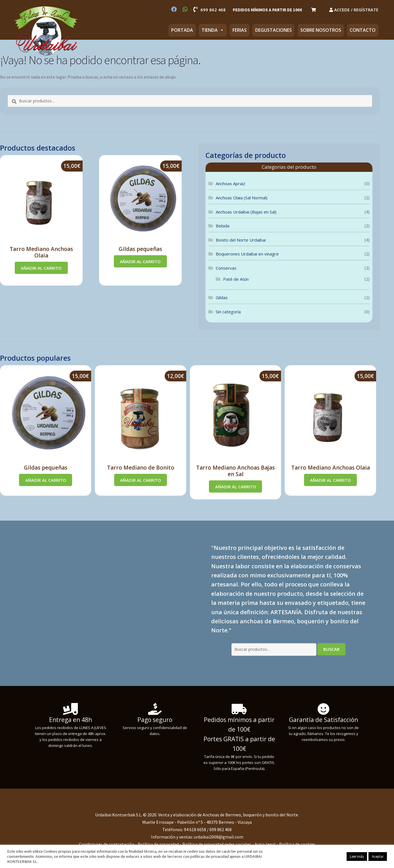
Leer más (357, 857)
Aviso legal (265, 844)
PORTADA (182, 30)
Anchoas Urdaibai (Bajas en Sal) (246, 212)
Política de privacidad (158, 844)
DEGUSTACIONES (274, 30)
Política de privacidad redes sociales (217, 844)
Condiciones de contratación (107, 844)
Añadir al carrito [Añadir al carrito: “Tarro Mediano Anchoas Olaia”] (41, 268)
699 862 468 (209, 9)
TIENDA (213, 30)
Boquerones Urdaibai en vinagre (247, 254)
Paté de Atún (236, 279)
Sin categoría (228, 312)
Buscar (331, 649)
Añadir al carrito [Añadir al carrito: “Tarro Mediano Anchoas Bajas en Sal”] (236, 487)
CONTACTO (363, 30)
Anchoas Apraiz (230, 183)
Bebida (223, 226)
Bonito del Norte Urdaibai (241, 240)
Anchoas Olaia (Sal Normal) (242, 198)
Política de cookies (297, 844)
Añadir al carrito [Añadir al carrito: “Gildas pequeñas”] (140, 261)
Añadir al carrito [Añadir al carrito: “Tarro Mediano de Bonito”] (141, 480)
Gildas (222, 297)
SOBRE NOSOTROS (321, 30)
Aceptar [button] (378, 857)
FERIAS (240, 30)
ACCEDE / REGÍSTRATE (354, 10)
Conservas (226, 268)
